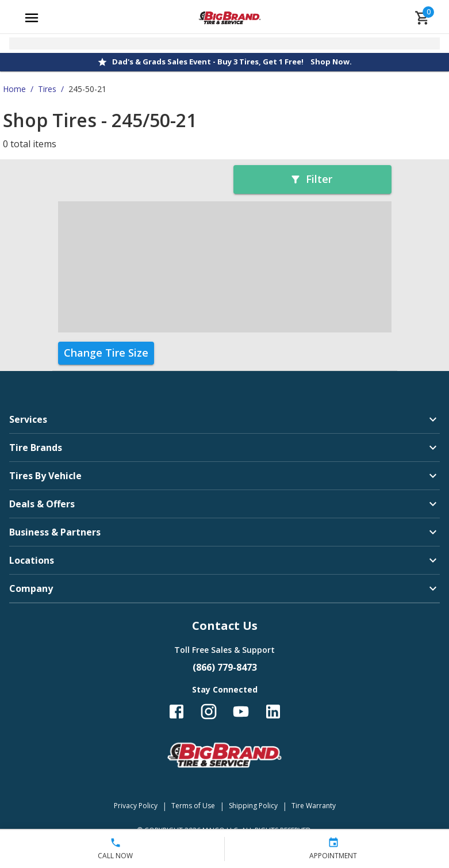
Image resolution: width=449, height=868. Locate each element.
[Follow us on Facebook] (176, 712)
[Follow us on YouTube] (241, 712)
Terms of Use (193, 806)
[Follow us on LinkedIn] (273, 712)
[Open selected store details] (224, 43)
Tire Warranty (314, 806)
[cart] (423, 18)
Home (14, 89)
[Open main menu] (32, 18)
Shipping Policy (253, 806)
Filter (311, 179)
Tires (47, 89)
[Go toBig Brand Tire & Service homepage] (230, 18)
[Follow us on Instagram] (209, 712)
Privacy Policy (136, 806)
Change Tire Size (106, 353)
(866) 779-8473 (225, 667)
